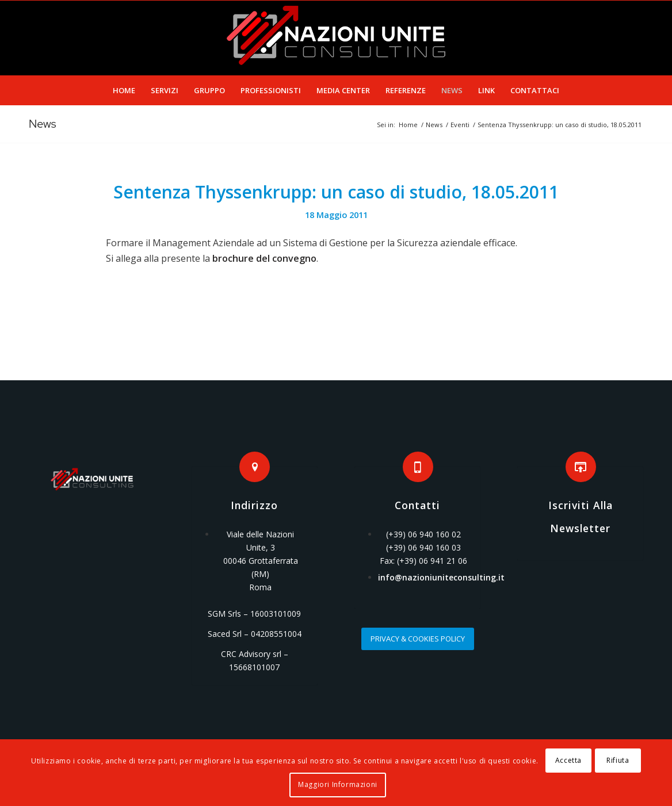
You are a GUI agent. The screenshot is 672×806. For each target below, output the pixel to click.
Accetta (568, 760)
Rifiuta (618, 760)
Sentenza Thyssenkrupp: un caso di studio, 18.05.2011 (336, 192)
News (43, 124)
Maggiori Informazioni (338, 784)
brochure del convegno (264, 258)
